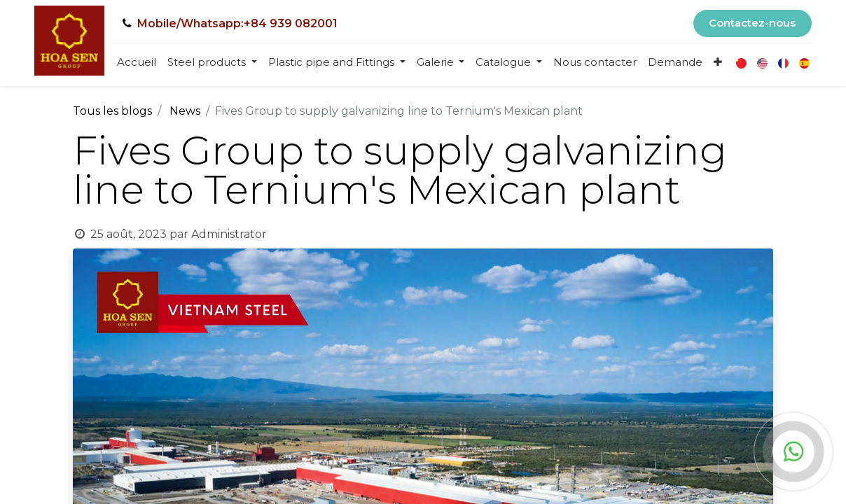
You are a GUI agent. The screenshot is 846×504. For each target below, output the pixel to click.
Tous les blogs (112, 111)
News (185, 111)
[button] (718, 63)
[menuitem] (137, 63)
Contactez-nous (752, 23)
